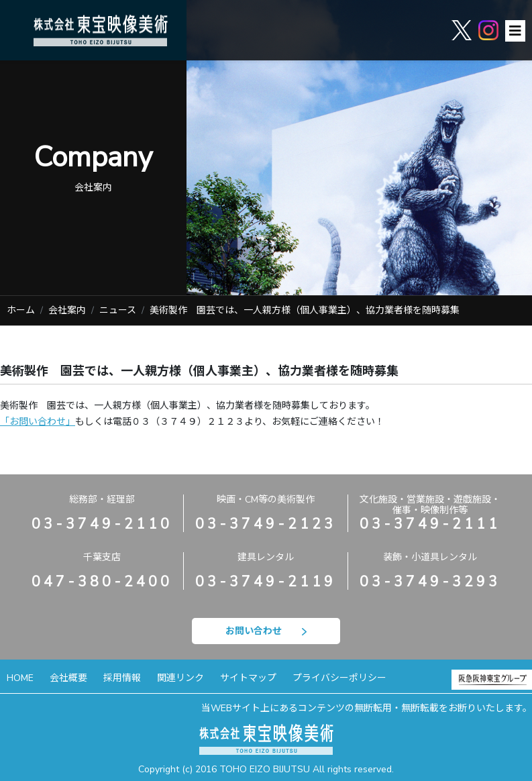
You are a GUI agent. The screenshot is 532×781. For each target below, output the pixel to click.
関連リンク (180, 678)
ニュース (118, 310)
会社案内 (67, 310)
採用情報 (122, 678)
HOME (20, 678)
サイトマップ (248, 678)
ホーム (21, 310)
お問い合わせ (266, 631)
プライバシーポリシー (339, 678)
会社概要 (68, 678)
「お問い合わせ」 (38, 422)
